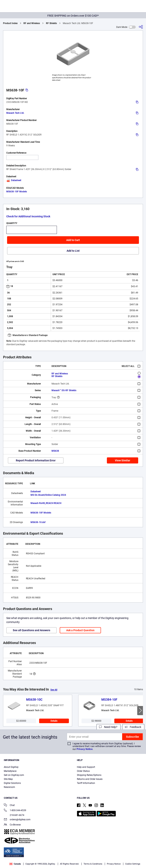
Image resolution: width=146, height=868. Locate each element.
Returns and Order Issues (90, 779)
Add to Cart (73, 240)
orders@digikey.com (17, 820)
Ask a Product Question (80, 630)
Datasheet (14, 180)
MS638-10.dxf (38, 522)
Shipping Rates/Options (89, 775)
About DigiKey (11, 767)
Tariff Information (86, 783)
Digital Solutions (12, 783)
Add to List (73, 251)
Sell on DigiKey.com (14, 775)
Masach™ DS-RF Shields (64, 390)
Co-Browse (12, 825)
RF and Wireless (32, 23)
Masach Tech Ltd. (15, 113)
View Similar (123, 460)
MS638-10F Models (17, 192)
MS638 (55, 451)
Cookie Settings (133, 864)
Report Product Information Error (36, 460)
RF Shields (51, 23)
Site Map (8, 779)
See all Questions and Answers (31, 630)
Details (54, 721)
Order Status (83, 771)
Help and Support (86, 767)
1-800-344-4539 (15, 811)
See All (54, 690)
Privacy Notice (85, 749)
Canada (15, 864)
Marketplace (10, 771)
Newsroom (9, 787)
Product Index (10, 23)
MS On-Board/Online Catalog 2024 (48, 495)
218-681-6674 (14, 815)
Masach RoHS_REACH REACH (46, 503)
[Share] (141, 27)
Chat (9, 806)
